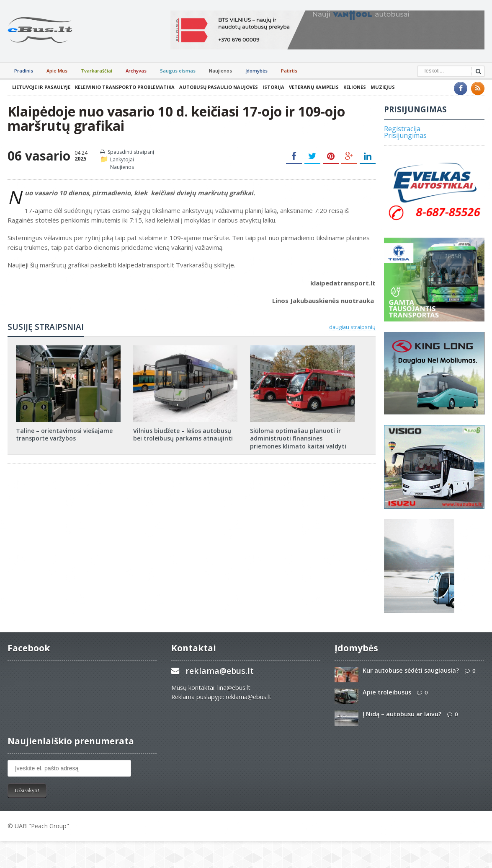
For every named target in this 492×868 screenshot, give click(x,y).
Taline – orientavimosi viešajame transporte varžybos (64, 434)
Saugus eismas (178, 71)
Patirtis (289, 71)
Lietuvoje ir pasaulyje (41, 87)
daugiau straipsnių (352, 327)
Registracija (402, 129)
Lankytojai (122, 159)
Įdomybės (256, 71)
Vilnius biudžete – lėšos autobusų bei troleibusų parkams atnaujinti (183, 434)
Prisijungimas (405, 135)
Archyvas (136, 71)
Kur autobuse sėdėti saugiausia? (411, 670)
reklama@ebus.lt (220, 671)
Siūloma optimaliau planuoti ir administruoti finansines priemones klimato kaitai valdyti (298, 438)
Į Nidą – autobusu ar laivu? (402, 714)
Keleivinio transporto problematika (125, 87)
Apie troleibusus (387, 692)
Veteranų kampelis (314, 87)
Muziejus (383, 87)
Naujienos (220, 71)
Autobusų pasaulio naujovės (219, 87)
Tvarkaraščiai (97, 71)
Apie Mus (57, 71)
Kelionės (355, 87)
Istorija (273, 87)
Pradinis (24, 71)
